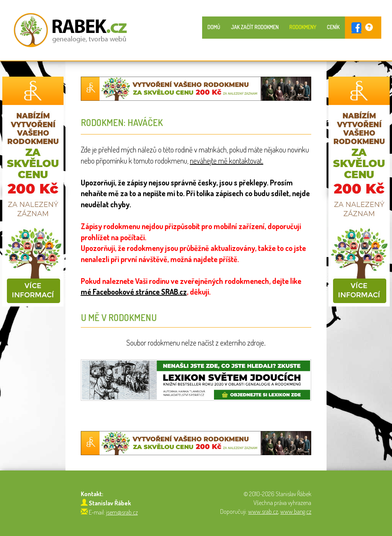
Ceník (333, 27)
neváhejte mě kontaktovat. (227, 161)
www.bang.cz (296, 511)
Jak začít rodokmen (255, 27)
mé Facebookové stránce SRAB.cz (134, 292)
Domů (214, 27)
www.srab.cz (263, 511)
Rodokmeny (303, 27)
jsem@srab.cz (122, 512)
